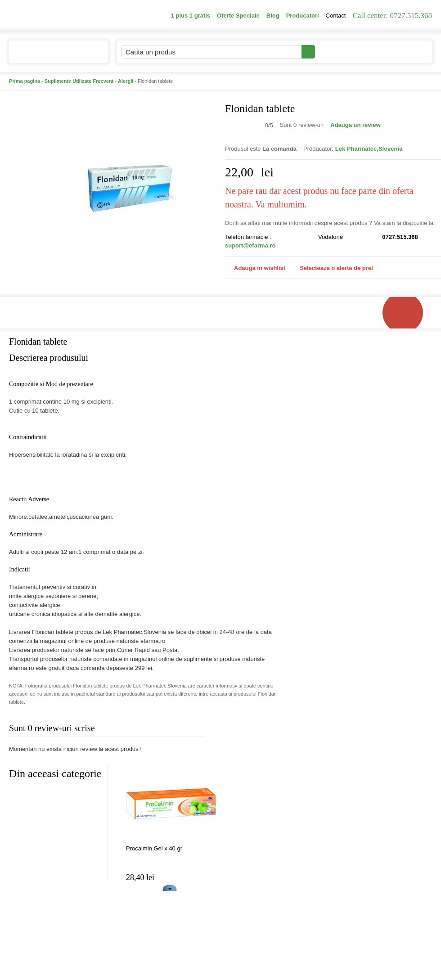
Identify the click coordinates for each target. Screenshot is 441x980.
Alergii (126, 81)
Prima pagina (25, 81)
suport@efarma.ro (250, 245)
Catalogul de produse (52, 56)
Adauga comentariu (247, 730)
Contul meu (346, 52)
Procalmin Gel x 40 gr (154, 848)
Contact (336, 16)
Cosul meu (402, 52)
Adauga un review (355, 125)
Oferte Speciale (238, 16)
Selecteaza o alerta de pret (332, 268)
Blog (273, 16)
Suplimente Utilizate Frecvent (79, 81)
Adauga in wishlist (255, 268)
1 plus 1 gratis (191, 16)
